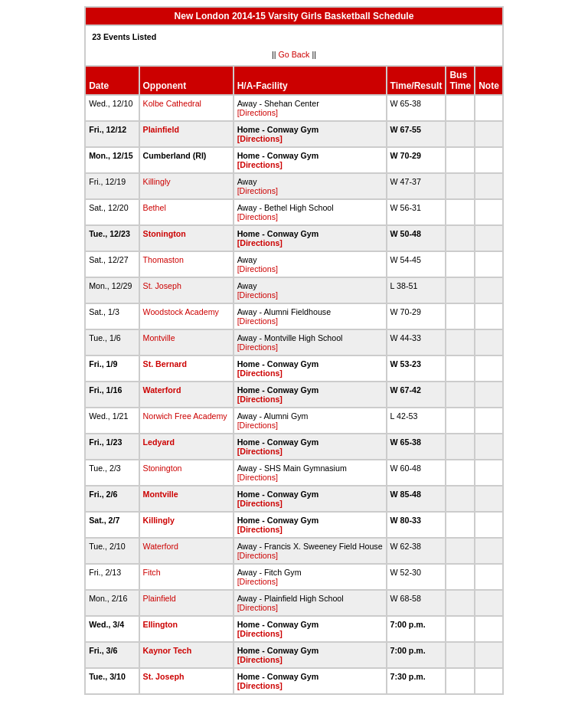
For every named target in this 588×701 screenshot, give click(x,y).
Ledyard (159, 442)
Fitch (152, 572)
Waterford (162, 390)
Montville (159, 338)
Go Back (294, 54)
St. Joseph (162, 286)
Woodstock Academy (181, 312)
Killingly (157, 182)
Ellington (161, 624)
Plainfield (161, 129)
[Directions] (258, 113)
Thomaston (163, 260)
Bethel (155, 208)
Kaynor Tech (168, 650)
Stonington (165, 234)
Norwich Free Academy (185, 416)
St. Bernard (165, 364)
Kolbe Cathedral (172, 103)
